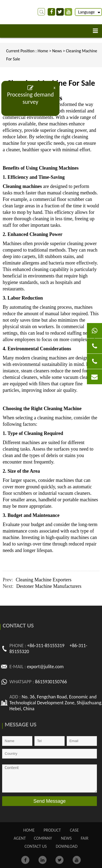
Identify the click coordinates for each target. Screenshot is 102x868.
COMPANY (43, 838)
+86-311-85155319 (46, 646)
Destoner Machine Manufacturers (49, 586)
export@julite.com (45, 667)
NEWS (66, 838)
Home (43, 51)
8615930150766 (51, 682)
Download (67, 846)
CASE (74, 830)
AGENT (20, 838)
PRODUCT (52, 830)
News (57, 51)
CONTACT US (36, 846)
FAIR (85, 838)
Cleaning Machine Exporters (44, 580)
